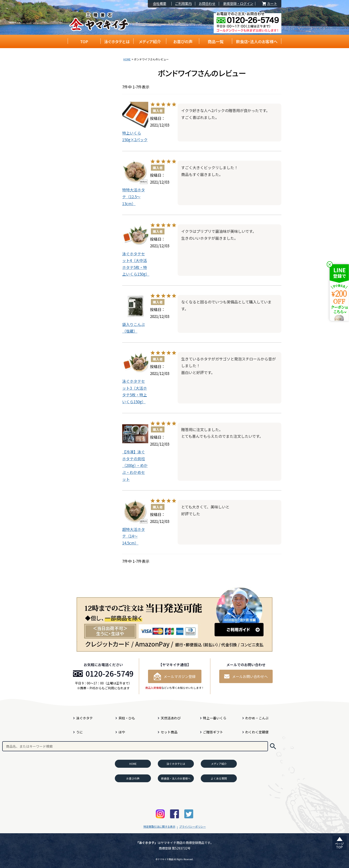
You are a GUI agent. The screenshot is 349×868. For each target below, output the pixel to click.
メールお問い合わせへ (246, 676)
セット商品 (169, 732)
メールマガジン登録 (175, 676)
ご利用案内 (183, 4)
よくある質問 (219, 778)
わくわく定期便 (257, 732)
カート (269, 4)
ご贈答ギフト (213, 732)
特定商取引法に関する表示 (159, 826)
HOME (127, 59)
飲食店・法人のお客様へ (257, 41)
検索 (273, 746)
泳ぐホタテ (84, 718)
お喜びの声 (183, 41)
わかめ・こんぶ (257, 718)
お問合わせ (207, 4)
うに (79, 732)
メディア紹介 (150, 41)
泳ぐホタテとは (117, 41)
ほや (122, 732)
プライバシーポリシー (193, 826)
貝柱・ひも (127, 718)
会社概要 (160, 4)
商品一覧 (216, 41)
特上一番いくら (215, 718)
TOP (84, 41)
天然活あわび (171, 718)
